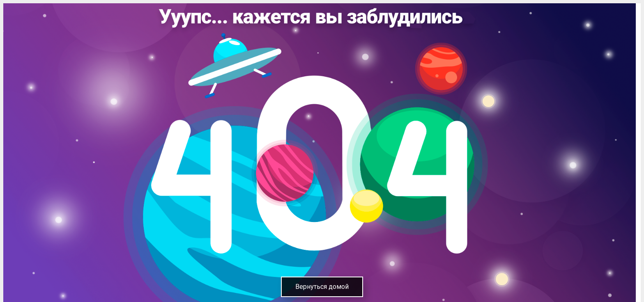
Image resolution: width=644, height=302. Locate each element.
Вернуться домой (322, 287)
